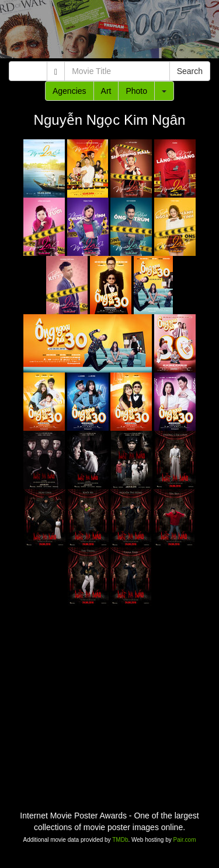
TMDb (120, 840)
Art (106, 91)
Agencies (69, 91)
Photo (136, 91)
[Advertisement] (109, 32)
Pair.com (185, 840)
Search (190, 71)
